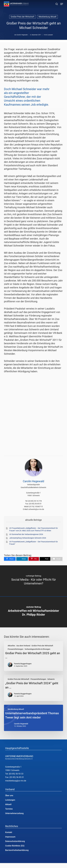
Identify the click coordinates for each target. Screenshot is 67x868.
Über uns (9, 795)
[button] (62, 4)
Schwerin (51, 679)
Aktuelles (11, 646)
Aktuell (8, 804)
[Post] (45, 559)
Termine (9, 809)
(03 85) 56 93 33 (16, 774)
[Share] (10, 559)
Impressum (10, 837)
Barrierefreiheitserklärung (17, 850)
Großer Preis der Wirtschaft (22, 17)
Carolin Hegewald (22, 35)
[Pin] (34, 559)
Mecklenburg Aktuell (47, 17)
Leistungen (10, 800)
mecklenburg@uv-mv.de (16, 781)
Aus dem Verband (23, 646)
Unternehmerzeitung (14, 813)
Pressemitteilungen (16, 649)
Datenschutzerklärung (15, 841)
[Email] (57, 559)
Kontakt (9, 832)
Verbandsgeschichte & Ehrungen (37, 649)
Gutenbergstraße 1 (13, 767)
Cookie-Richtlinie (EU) (15, 846)
